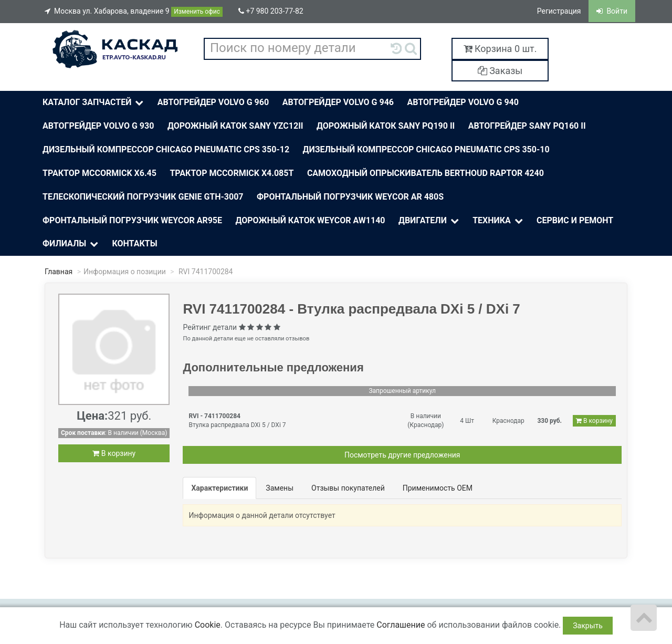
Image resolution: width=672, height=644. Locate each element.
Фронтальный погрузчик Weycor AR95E (132, 220)
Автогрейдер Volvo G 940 (463, 102)
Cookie (208, 625)
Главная (59, 272)
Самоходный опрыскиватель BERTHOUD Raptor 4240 (426, 173)
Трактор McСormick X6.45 (99, 173)
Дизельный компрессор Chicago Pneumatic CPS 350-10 (426, 149)
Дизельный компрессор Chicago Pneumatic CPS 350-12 (166, 149)
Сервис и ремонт (575, 220)
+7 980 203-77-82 (271, 11)
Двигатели (429, 221)
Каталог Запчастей (94, 103)
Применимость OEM (438, 488)
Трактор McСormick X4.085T (232, 173)
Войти (612, 11)
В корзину (114, 453)
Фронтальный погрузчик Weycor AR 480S (350, 197)
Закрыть (588, 626)
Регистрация (559, 11)
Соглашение (401, 625)
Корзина (500, 49)
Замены (280, 488)
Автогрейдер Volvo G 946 (338, 102)
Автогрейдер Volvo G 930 (98, 126)
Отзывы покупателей (348, 488)
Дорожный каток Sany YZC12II (235, 126)
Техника (498, 221)
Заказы (500, 71)
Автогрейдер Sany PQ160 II (527, 126)
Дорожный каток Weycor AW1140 (311, 220)
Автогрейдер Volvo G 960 (213, 102)
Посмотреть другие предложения (402, 455)
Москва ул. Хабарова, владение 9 (134, 12)
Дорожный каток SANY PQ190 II (386, 126)
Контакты (134, 243)
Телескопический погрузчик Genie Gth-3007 (143, 197)
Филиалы (71, 244)
